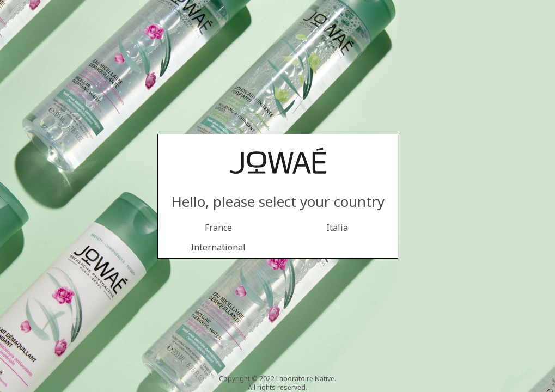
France (218, 228)
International (218, 247)
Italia (337, 228)
